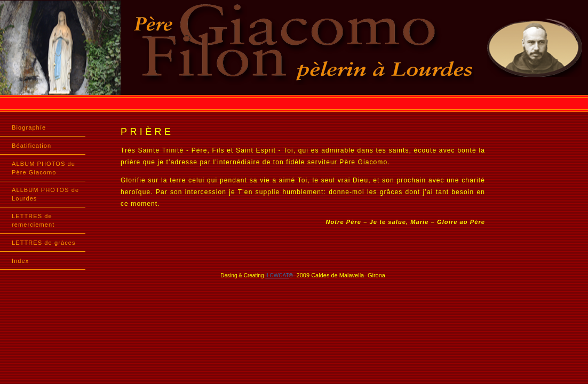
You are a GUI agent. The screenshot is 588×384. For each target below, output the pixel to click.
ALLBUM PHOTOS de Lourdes (45, 194)
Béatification (31, 146)
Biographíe (29, 127)
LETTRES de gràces (44, 243)
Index (20, 261)
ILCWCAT (277, 275)
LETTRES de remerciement (33, 220)
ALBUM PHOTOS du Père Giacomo (43, 168)
